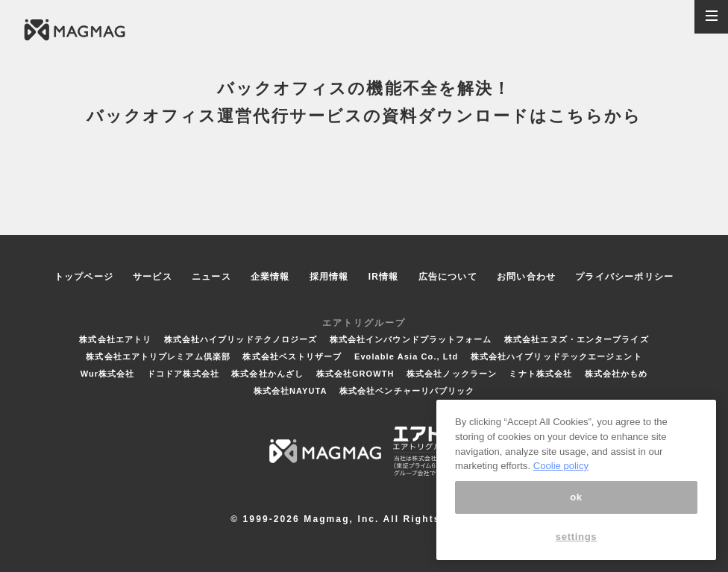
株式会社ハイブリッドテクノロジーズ (241, 339)
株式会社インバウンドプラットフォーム (411, 339)
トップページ (84, 277)
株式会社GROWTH (355, 374)
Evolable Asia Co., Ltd (406, 356)
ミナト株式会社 (540, 374)
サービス (153, 277)
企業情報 (270, 277)
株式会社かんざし (267, 374)
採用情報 (329, 277)
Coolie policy (561, 466)
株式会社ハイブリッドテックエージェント (556, 356)
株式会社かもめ (616, 374)
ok (576, 497)
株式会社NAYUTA (291, 391)
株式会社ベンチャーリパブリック (407, 391)
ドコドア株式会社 (183, 374)
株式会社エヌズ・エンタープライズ (577, 339)
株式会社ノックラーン (452, 374)
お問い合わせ (526, 277)
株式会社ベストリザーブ (292, 356)
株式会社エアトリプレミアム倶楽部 (158, 356)
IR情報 (384, 277)
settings (577, 537)
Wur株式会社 (108, 374)
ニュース (211, 277)
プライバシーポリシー (624, 277)
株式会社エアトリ (115, 339)
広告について (448, 277)
